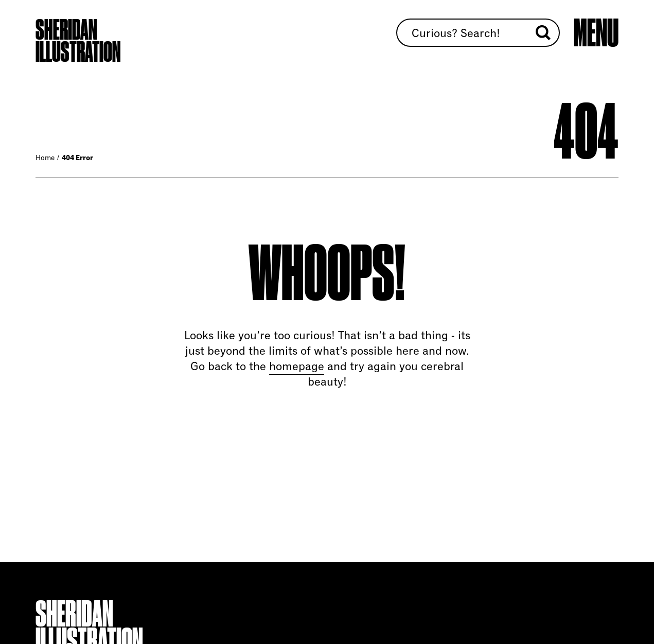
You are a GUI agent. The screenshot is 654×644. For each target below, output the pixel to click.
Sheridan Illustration (78, 41)
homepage (297, 366)
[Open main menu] (596, 33)
